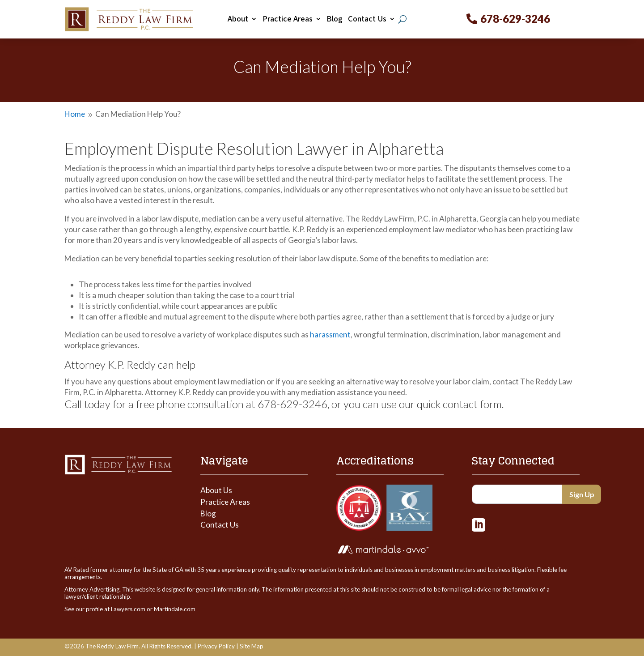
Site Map (252, 646)
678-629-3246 (515, 19)
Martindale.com (175, 609)
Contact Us (367, 19)
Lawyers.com (128, 609)
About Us (216, 490)
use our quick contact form (441, 404)
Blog (335, 19)
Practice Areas (288, 19)
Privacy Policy (216, 646)
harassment (330, 334)
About (238, 19)
